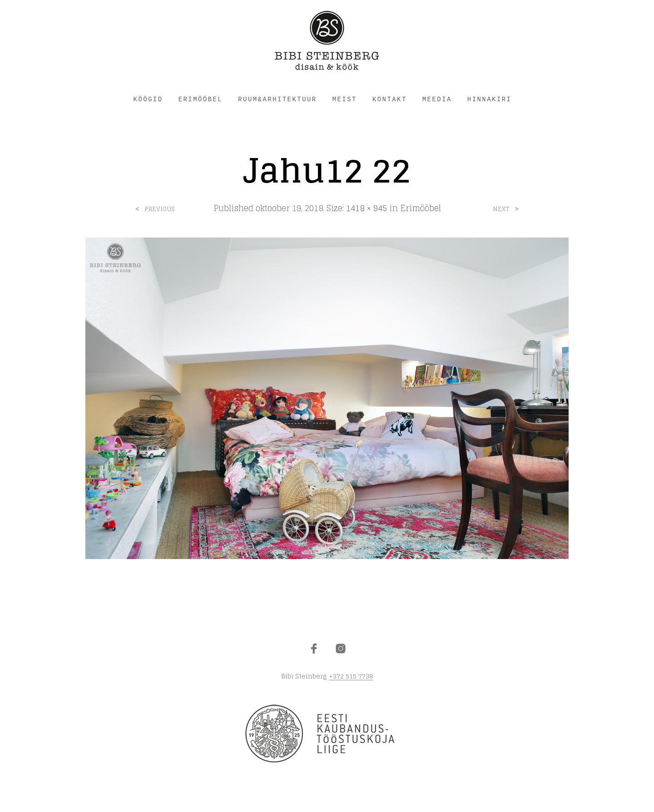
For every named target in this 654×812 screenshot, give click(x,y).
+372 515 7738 (351, 676)
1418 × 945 (367, 208)
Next (501, 209)
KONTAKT (390, 99)
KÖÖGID (148, 99)
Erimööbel (421, 208)
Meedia (437, 99)
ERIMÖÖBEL (201, 99)
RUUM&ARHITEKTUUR (277, 99)
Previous (160, 209)
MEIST (345, 99)
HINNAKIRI (490, 99)
